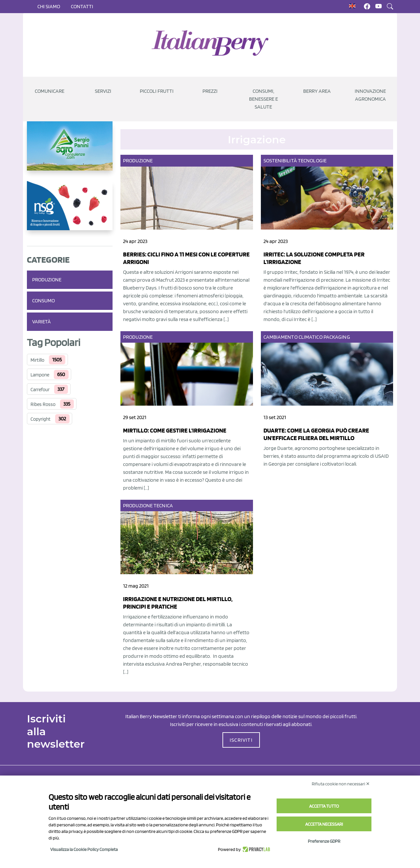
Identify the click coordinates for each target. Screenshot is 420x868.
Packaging (337, 337)
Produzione (47, 280)
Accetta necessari (324, 824)
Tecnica (163, 505)
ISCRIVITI (241, 740)
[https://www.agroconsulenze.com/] (70, 151)
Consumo (43, 301)
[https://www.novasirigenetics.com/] (70, 211)
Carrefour (40, 390)
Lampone (40, 375)
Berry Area (317, 91)
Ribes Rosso (43, 404)
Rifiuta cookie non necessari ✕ (341, 784)
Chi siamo (49, 6)
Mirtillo (37, 360)
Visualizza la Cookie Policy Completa (84, 849)
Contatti (82, 6)
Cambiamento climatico (293, 337)
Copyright (41, 419)
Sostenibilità (280, 161)
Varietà (42, 322)
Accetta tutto (324, 806)
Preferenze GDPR (324, 841)
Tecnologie (312, 161)
